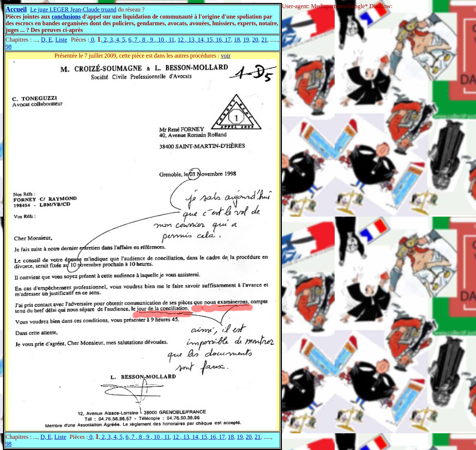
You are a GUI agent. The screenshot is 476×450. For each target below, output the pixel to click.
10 (161, 40)
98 (9, 47)
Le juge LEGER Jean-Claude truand (73, 9)
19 (246, 40)
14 (200, 40)
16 (218, 40)
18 (237, 40)
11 (171, 40)
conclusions (66, 17)
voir (226, 56)
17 (227, 40)
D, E (46, 40)
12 (182, 40)
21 (264, 40)
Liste (61, 40)
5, (124, 40)
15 (209, 40)
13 (191, 40)
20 (255, 40)
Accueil (16, 9)
